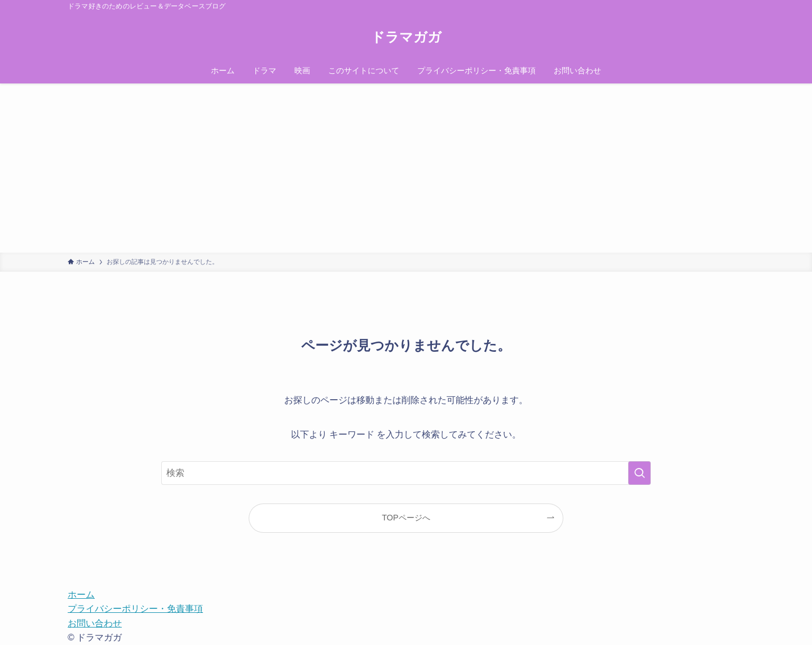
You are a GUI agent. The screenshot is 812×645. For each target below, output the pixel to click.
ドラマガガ (406, 37)
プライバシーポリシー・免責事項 (135, 609)
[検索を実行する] (639, 473)
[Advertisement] (406, 168)
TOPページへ (406, 518)
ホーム (81, 595)
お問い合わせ (95, 623)
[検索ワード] (406, 473)
